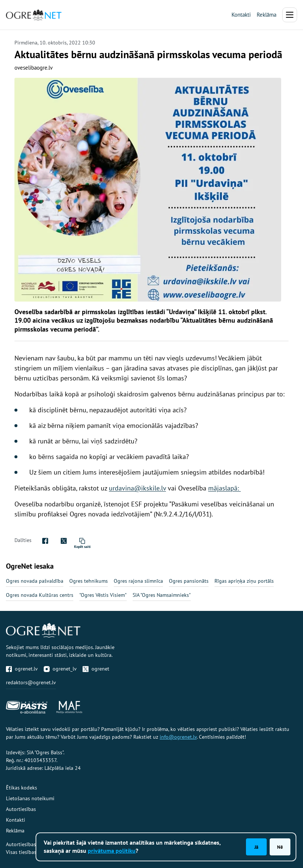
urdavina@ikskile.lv (137, 488)
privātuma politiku (112, 851)
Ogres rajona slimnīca (138, 581)
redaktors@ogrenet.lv (31, 682)
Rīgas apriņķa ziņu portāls (244, 581)
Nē (280, 847)
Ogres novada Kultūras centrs (40, 595)
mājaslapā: (224, 488)
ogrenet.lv (22, 669)
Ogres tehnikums (89, 581)
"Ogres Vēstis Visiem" (103, 595)
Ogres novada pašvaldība (35, 581)
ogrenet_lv (60, 669)
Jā (256, 847)
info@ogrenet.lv (178, 737)
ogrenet (96, 669)
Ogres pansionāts (189, 581)
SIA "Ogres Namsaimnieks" (162, 595)
